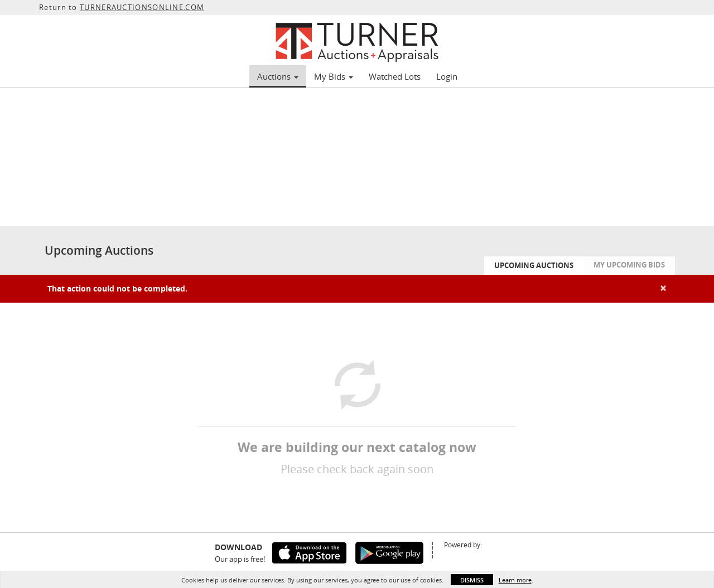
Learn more (515, 580)
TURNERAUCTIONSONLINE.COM (142, 7)
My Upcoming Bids (629, 265)
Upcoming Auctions (534, 265)
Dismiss (472, 580)
